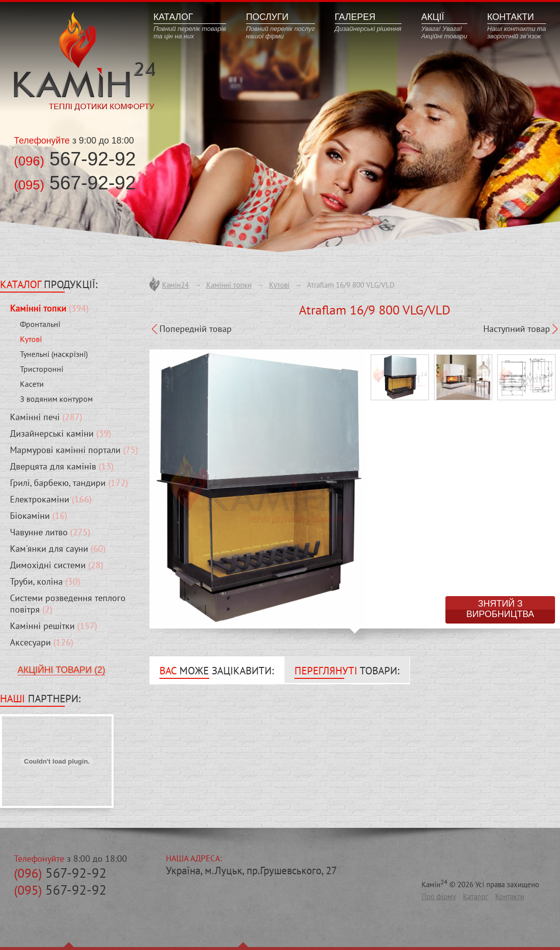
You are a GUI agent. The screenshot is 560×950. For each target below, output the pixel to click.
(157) (54, 626)
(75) (74, 450)
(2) (68, 604)
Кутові (31, 339)
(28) (57, 565)
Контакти (510, 896)
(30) (45, 581)
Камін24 (175, 285)
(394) (49, 308)
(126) (42, 642)
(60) (58, 549)
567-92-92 (60, 873)
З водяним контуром (56, 399)
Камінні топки (229, 285)
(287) (46, 417)
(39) (61, 433)
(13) (62, 466)
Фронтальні (40, 324)
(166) (51, 499)
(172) (69, 483)
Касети (32, 384)
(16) (39, 516)
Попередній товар (196, 329)
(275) (50, 532)
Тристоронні (42, 369)
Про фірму (439, 896)
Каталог (476, 896)
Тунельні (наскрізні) (54, 354)
